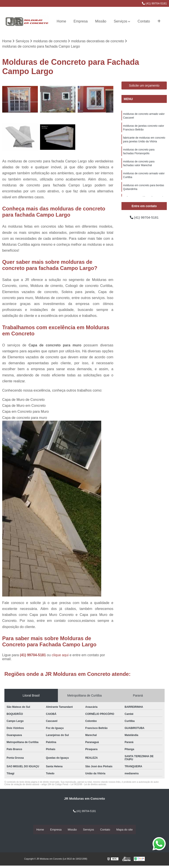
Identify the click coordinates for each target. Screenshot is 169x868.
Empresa (81, 21)
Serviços (120, 21)
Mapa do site (124, 830)
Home (62, 21)
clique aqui (60, 655)
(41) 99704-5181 (154, 3)
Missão (101, 21)
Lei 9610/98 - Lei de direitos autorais (88, 785)
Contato (144, 21)
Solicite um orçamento (144, 86)
